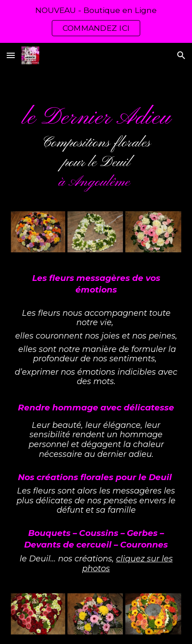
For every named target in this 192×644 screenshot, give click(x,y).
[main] (96, 147)
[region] (96, 21)
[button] (11, 55)
